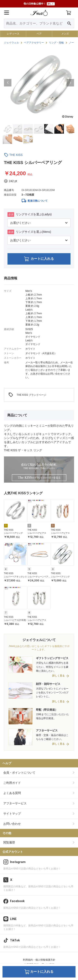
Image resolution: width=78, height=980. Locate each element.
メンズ (65, 34)
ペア (39, 34)
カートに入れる (39, 259)
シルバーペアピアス (37, 533)
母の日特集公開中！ (39, 4)
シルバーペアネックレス (15, 577)
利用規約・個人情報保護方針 (39, 960)
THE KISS (16, 155)
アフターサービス (15, 803)
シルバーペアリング (13, 533)
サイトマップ (12, 814)
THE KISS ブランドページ (27, 395)
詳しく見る (58, 676)
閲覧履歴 (9, 842)
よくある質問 (12, 793)
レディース (13, 34)
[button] (8, 83)
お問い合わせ (12, 824)
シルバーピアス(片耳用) (15, 620)
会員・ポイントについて (19, 773)
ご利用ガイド (12, 783)
